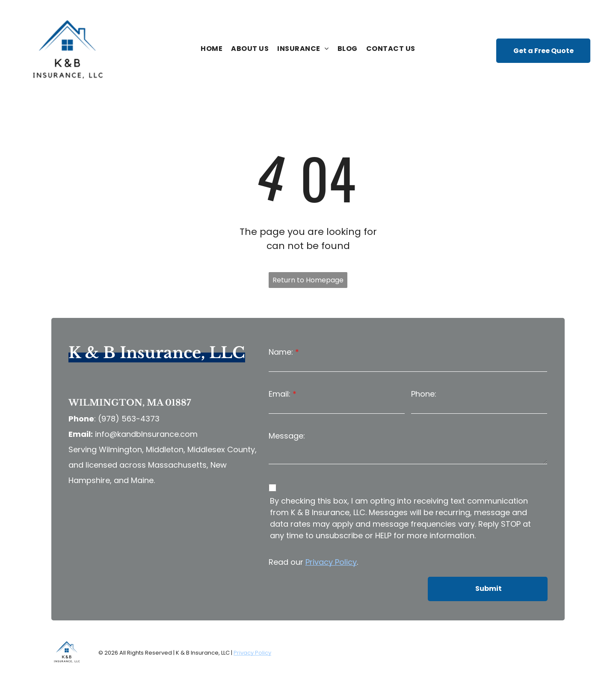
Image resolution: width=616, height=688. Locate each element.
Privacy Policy (331, 562)
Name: (281, 352)
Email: (280, 394)
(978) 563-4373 (129, 419)
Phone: (424, 394)
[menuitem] (212, 49)
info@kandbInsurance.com (146, 434)
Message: (287, 436)
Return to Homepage (308, 280)
